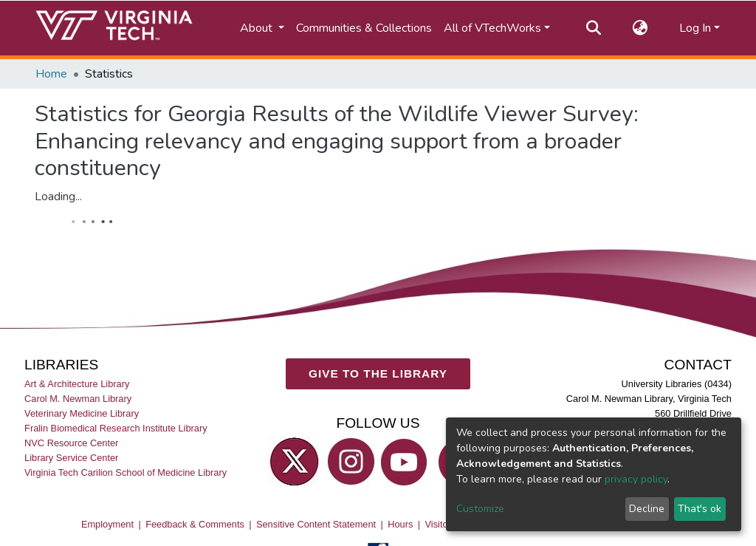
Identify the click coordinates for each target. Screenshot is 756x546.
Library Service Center (71, 458)
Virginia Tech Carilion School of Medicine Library (126, 472)
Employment (107, 523)
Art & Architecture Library (77, 383)
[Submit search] (594, 28)
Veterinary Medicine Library (82, 413)
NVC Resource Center (71, 442)
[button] (640, 28)
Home (51, 74)
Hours (400, 523)
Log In (695, 28)
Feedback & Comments (195, 523)
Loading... (58, 197)
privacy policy (636, 479)
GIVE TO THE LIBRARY (378, 373)
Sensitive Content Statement (316, 523)
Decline (647, 509)
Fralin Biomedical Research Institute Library (116, 427)
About (258, 28)
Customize (480, 509)
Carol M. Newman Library (78, 398)
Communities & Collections (364, 28)
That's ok (700, 509)
